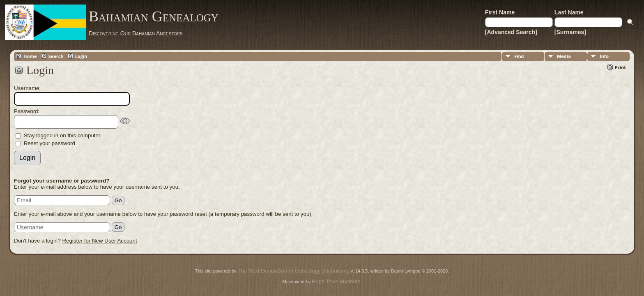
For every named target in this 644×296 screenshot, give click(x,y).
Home (30, 56)
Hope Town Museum (336, 281)
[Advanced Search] (511, 32)
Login (81, 56)
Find (519, 56)
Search (56, 56)
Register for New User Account (99, 241)
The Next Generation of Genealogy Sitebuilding (294, 271)
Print (620, 67)
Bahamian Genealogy (154, 16)
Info (604, 56)
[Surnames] (570, 32)
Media (564, 56)
